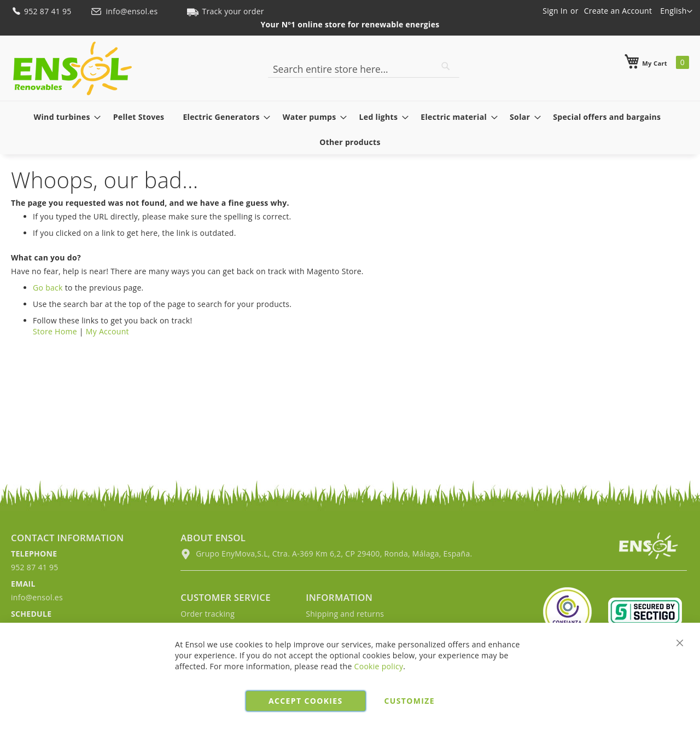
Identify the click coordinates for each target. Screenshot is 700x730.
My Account (107, 331)
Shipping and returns (345, 614)
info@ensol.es (125, 11)
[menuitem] (64, 117)
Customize (410, 701)
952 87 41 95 (42, 11)
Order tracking (208, 614)
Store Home (55, 331)
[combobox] (364, 69)
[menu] (350, 129)
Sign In (555, 11)
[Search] (446, 66)
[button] (676, 11)
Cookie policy (379, 666)
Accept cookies (305, 701)
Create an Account (618, 11)
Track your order (225, 11)
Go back (48, 288)
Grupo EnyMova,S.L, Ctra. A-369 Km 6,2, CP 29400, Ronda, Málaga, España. (326, 554)
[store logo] (72, 68)
